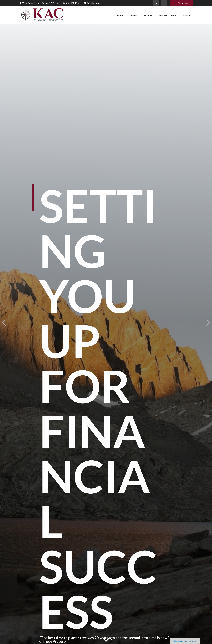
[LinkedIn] (156, 3)
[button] (120, 15)
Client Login (182, 3)
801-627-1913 (71, 3)
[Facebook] (164, 3)
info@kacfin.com (93, 3)
